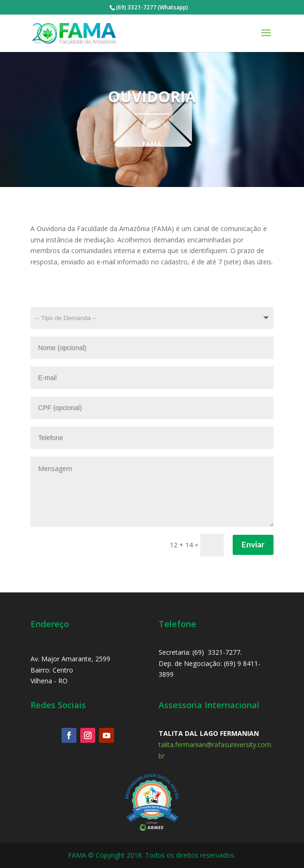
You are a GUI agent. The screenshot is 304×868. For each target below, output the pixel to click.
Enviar (253, 544)
